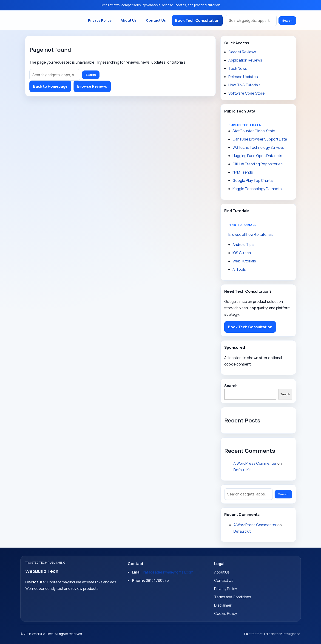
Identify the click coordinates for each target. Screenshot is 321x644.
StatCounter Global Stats (254, 131)
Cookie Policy (226, 613)
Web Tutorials (244, 261)
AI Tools (239, 269)
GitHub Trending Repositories (258, 164)
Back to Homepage (50, 86)
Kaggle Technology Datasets (257, 189)
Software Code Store (247, 93)
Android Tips (243, 245)
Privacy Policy (100, 20)
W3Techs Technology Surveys (258, 147)
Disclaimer (223, 605)
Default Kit (242, 470)
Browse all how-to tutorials (251, 234)
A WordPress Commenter (255, 463)
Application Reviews (245, 60)
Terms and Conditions (233, 597)
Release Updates (243, 77)
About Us (129, 20)
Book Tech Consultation (197, 20)
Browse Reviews (92, 86)
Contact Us (156, 20)
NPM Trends (243, 172)
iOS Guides (242, 253)
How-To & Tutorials (244, 85)
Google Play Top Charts (253, 180)
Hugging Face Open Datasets (257, 156)
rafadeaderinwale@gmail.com (168, 572)
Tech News (238, 68)
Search (287, 21)
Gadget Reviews (242, 52)
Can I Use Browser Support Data (260, 139)
